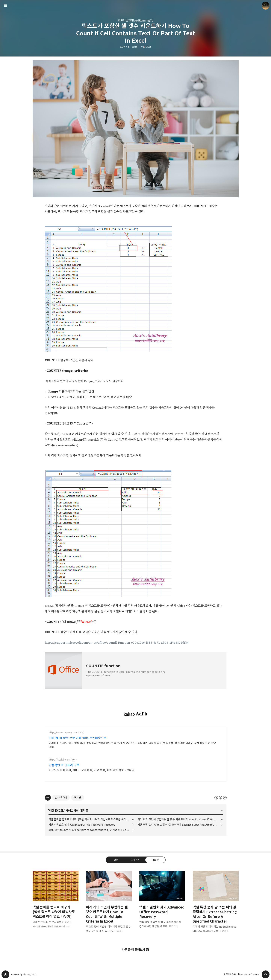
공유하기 (135, 860)
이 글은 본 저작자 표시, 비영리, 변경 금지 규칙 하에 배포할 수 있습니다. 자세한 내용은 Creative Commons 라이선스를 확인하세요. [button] (221, 798)
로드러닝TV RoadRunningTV (136, 20)
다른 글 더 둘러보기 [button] (134, 950)
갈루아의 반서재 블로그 (5, 974)
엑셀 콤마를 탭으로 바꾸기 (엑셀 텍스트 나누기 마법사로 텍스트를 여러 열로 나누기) (91, 819)
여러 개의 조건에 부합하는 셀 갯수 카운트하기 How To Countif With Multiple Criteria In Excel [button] (109, 905)
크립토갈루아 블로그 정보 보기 (266, 6)
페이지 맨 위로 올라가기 (266, 974)
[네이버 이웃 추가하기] (78, 798)
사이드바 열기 (5, 6)
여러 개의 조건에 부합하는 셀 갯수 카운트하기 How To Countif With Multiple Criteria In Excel (180, 819)
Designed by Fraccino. (249, 974)
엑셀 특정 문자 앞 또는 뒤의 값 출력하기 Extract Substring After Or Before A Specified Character (180, 825)
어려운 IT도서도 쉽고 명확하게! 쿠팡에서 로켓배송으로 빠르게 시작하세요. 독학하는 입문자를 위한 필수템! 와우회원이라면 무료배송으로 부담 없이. (132, 745)
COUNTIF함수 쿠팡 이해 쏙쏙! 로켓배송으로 (78, 738)
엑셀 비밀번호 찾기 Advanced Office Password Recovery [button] (162, 903)
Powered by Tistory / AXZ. (24, 974)
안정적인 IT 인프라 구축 (64, 765)
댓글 (116, 860)
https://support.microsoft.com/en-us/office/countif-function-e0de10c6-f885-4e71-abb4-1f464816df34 (117, 643)
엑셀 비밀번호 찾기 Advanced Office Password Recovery (82, 825)
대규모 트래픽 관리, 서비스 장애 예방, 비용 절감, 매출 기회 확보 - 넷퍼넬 (92, 770)
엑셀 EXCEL (146, 47)
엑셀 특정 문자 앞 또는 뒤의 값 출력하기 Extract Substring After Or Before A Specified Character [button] (216, 905)
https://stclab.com (59, 760)
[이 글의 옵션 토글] (48, 798)
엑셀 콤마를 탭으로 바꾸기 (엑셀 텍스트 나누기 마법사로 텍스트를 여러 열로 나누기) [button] (56, 903)
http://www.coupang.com (63, 733)
